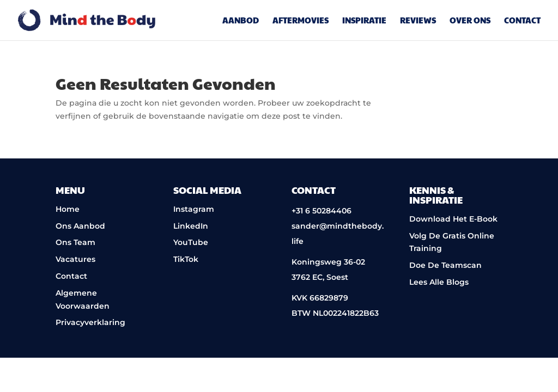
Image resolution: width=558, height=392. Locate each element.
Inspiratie (364, 21)
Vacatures (75, 259)
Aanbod (241, 21)
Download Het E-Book (453, 219)
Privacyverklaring (90, 322)
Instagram (194, 209)
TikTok (186, 259)
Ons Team (75, 242)
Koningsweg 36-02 (328, 262)
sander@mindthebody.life (338, 234)
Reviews (418, 21)
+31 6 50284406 (322, 211)
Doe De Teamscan (445, 265)
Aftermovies (301, 21)
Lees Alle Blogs (439, 282)
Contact (522, 21)
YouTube (191, 242)
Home (68, 209)
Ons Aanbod (80, 226)
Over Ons (470, 21)
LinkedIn (191, 226)
